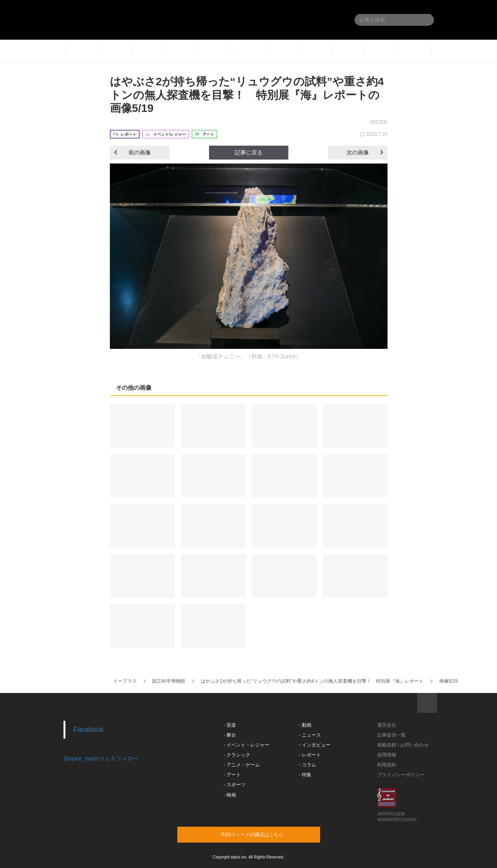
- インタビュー (314, 745)
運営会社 (387, 725)
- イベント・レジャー (246, 745)
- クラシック (237, 755)
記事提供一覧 (391, 735)
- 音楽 (229, 725)
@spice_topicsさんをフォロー (101, 758)
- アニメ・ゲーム (241, 765)
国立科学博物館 (169, 681)
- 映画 (229, 795)
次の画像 (365, 152)
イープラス (125, 681)
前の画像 (132, 152)
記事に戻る (249, 152)
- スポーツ (234, 785)
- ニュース (310, 735)
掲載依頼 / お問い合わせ (403, 745)
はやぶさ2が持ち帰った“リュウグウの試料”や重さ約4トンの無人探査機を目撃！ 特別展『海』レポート (312, 681)
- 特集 (305, 775)
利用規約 (387, 765)
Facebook (89, 729)
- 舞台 (229, 735)
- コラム (307, 765)
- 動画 (305, 725)
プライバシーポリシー (401, 775)
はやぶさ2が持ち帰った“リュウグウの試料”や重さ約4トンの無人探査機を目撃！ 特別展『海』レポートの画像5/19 (247, 95)
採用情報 (387, 755)
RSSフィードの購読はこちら (264, 834)
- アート (232, 775)
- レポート (310, 755)
